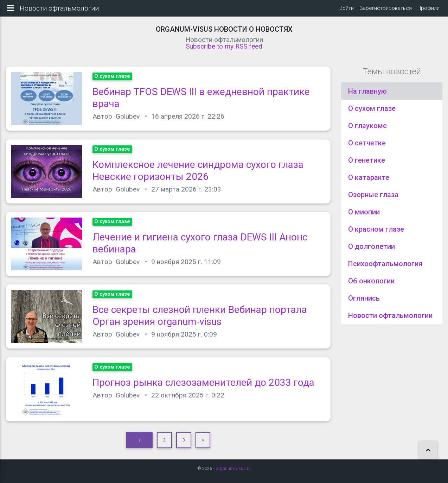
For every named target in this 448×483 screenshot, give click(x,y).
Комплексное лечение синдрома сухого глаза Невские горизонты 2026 (198, 175)
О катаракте (369, 182)
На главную (367, 95)
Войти (347, 10)
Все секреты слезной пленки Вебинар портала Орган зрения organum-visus (200, 320)
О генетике (367, 164)
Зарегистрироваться (386, 10)
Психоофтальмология (385, 268)
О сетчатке (367, 147)
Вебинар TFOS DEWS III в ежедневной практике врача (201, 102)
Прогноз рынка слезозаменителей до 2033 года (203, 387)
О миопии (364, 216)
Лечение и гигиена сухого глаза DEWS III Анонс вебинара (200, 247)
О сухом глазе (372, 113)
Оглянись (364, 302)
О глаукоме (367, 130)
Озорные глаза (373, 199)
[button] (428, 450)
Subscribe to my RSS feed (224, 51)
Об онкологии (371, 285)
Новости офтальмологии (390, 320)
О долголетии (372, 251)
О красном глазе (376, 233)
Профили (428, 10)
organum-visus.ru (233, 468)
